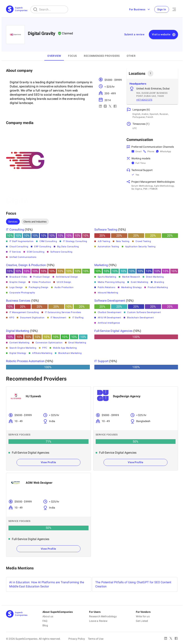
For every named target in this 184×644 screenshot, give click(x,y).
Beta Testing (123, 241)
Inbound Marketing (108, 293)
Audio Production (64, 287)
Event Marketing (140, 282)
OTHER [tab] (131, 56)
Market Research (131, 277)
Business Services (18, 301)
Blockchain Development (140, 318)
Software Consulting (61, 252)
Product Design (42, 277)
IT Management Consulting (24, 312)
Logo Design (16, 287)
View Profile (48, 462)
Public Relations (106, 287)
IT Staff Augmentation (21, 241)
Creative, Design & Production (26, 265)
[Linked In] (166, 639)
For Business (140, 9)
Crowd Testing (143, 241)
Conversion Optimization (49, 343)
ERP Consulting (43, 247)
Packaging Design (39, 287)
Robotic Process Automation (25, 361)
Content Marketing (19, 343)
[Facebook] (176, 639)
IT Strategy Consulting (75, 241)
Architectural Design (67, 277)
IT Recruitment (58, 318)
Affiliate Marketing (42, 353)
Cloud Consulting (19, 247)
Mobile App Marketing (65, 348)
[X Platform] (171, 639)
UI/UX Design (64, 282)
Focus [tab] (72, 56)
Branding (159, 282)
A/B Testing (104, 241)
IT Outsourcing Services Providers (63, 312)
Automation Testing (108, 247)
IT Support (101, 361)
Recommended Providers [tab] (102, 56)
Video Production (41, 282)
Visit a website (164, 35)
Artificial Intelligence (109, 323)
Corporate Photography (22, 293)
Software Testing (106, 230)
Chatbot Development (110, 312)
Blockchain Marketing (70, 353)
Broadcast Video (18, 277)
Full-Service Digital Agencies (113, 331)
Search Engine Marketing (23, 348)
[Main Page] (17, 9)
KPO (12, 318)
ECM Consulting (36, 252)
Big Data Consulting (68, 247)
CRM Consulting (48, 241)
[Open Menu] (174, 9)
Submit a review (134, 34)
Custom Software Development (144, 312)
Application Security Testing (140, 247)
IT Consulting (15, 230)
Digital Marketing (18, 331)
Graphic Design (18, 282)
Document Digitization (32, 318)
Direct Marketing (155, 277)
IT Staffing (78, 318)
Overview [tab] (54, 56)
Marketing (101, 265)
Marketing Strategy (131, 287)
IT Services (15, 252)
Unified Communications (23, 257)
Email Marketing (77, 343)
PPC (45, 348)
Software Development (110, 301)
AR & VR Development (109, 318)
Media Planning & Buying (111, 282)
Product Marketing (158, 287)
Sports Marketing (107, 277)
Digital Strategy (18, 353)
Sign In (162, 9)
